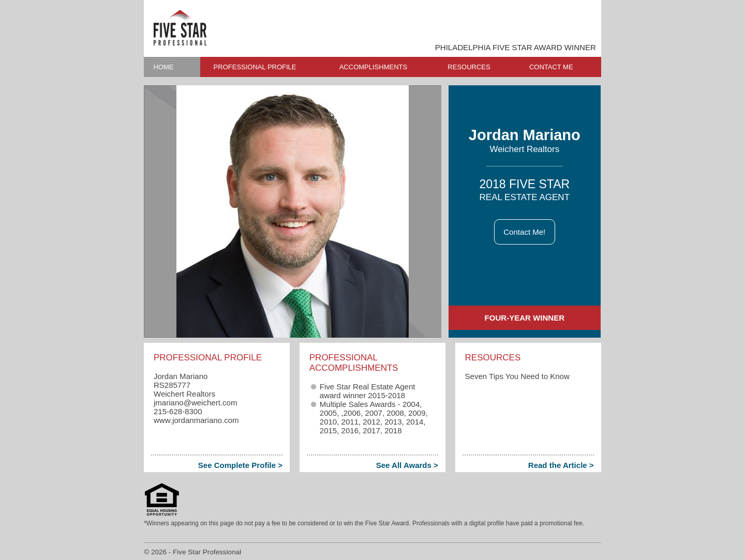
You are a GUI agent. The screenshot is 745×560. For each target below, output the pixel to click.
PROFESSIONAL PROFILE (255, 67)
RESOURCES (469, 67)
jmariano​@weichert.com (195, 403)
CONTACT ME (551, 67)
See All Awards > (407, 465)
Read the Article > (561, 465)
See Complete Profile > (240, 465)
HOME (163, 67)
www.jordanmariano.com (196, 420)
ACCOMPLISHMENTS (373, 67)
